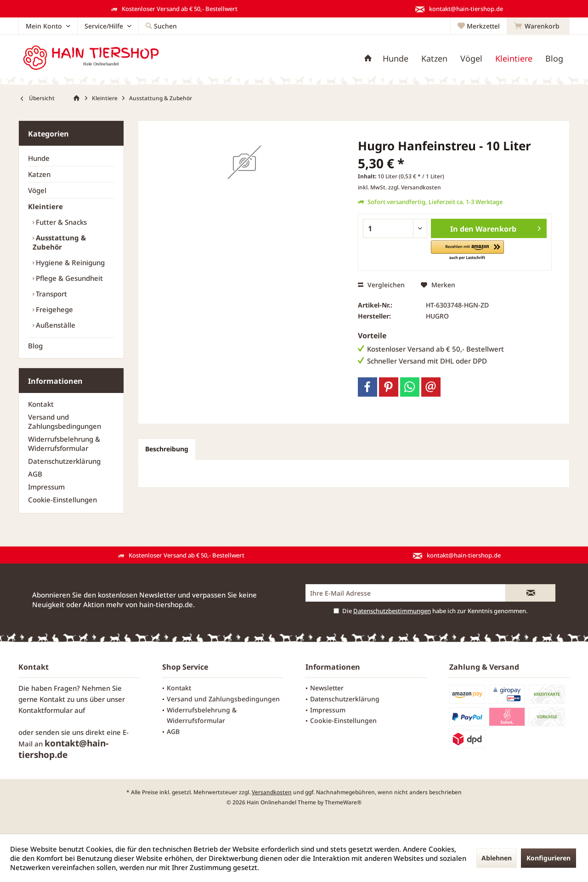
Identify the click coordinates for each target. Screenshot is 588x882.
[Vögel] (471, 59)
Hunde (39, 158)
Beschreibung (167, 449)
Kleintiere (45, 206)
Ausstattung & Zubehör (59, 242)
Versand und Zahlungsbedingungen (65, 421)
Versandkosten (272, 792)
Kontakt (41, 404)
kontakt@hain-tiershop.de (63, 749)
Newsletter (327, 688)
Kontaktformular (45, 710)
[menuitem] (538, 26)
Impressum (46, 487)
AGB (35, 474)
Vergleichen (381, 285)
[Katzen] (434, 59)
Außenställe (55, 325)
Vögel (37, 190)
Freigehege (54, 309)
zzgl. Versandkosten (415, 187)
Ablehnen (497, 858)
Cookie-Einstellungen (62, 500)
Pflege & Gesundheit (68, 278)
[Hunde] (396, 59)
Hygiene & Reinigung (69, 262)
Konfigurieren (548, 858)
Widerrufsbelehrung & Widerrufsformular (64, 444)
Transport (51, 294)
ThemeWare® (343, 802)
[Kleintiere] (514, 59)
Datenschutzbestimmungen (392, 611)
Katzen (39, 174)
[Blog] (554, 59)
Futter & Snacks (60, 222)
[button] (467, 251)
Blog (35, 346)
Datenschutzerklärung (64, 461)
